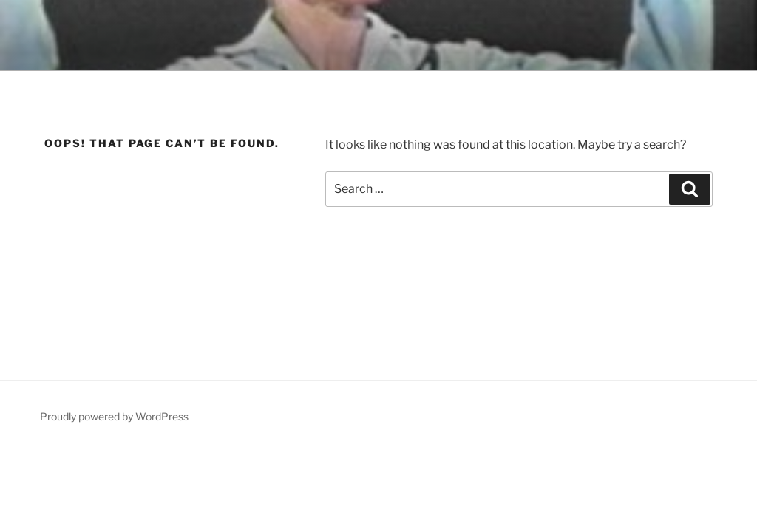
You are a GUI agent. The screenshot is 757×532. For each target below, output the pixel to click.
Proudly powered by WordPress (114, 416)
